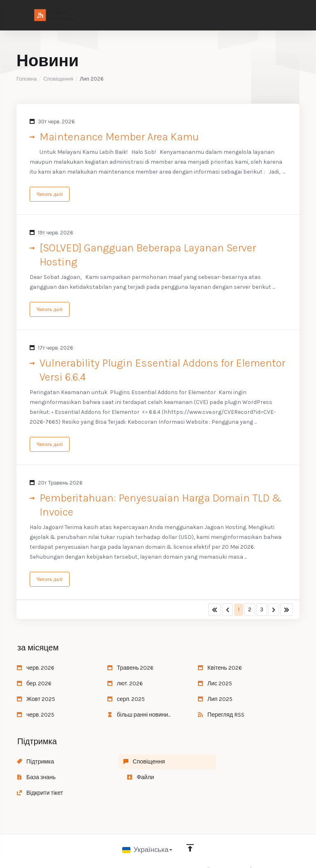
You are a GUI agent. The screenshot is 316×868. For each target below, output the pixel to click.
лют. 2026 (125, 685)
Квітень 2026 (220, 670)
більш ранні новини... (139, 716)
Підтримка (35, 763)
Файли (30, 779)
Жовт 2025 (36, 701)
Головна (27, 79)
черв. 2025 (36, 716)
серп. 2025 (126, 701)
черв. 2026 (36, 670)
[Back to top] (191, 834)
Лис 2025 (215, 685)
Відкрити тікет (130, 779)
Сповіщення (58, 79)
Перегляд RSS (221, 716)
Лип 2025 (215, 701)
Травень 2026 (130, 670)
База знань (217, 763)
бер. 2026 (34, 685)
